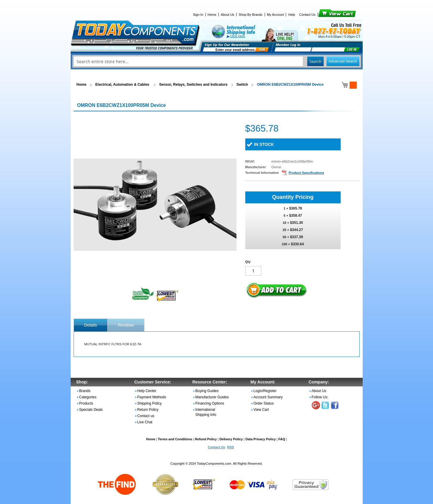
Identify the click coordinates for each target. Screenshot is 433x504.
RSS (231, 447)
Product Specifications (306, 173)
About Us (228, 15)
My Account (276, 15)
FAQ (282, 439)
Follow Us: (320, 397)
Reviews (126, 325)
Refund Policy (206, 439)
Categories (88, 397)
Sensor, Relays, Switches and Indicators (193, 85)
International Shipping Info (206, 412)
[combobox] (217, 61)
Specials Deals (91, 410)
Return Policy (148, 410)
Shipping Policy (150, 403)
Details (91, 325)
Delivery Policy (231, 439)
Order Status (264, 403)
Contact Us (307, 15)
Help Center (147, 391)
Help (292, 15)
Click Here (238, 36)
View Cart (327, 15)
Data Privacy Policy (261, 439)
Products (86, 403)
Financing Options (210, 403)
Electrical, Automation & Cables (123, 85)
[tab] (91, 325)
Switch (242, 85)
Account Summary (268, 397)
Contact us (146, 416)
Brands (85, 391)
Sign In (198, 15)
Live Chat (145, 422)
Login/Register (265, 391)
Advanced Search (343, 61)
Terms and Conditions (175, 439)
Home (212, 15)
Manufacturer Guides (212, 397)
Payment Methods (152, 397)
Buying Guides (207, 391)
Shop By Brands (251, 15)
